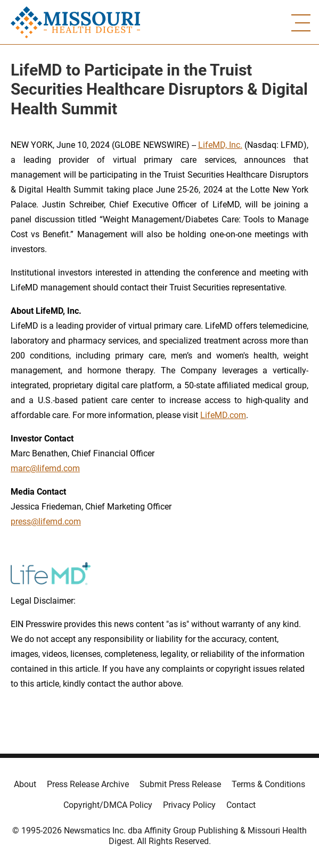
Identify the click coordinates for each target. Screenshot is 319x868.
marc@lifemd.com (45, 468)
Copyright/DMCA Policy (108, 805)
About (25, 784)
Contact (241, 805)
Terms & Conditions (268, 784)
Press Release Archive (88, 784)
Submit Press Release (180, 784)
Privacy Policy (189, 805)
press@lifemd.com (46, 521)
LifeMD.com (223, 415)
